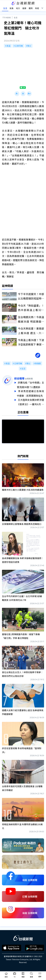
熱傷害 (38, 363)
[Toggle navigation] (40, 974)
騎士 (29, 46)
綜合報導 (19, 378)
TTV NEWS (7, 17)
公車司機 (19, 46)
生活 (16, 17)
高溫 (8, 46)
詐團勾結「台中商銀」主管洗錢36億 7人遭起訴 (30, 385)
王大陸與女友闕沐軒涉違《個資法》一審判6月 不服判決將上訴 (30, 401)
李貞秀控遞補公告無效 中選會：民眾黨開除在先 (30, 393)
